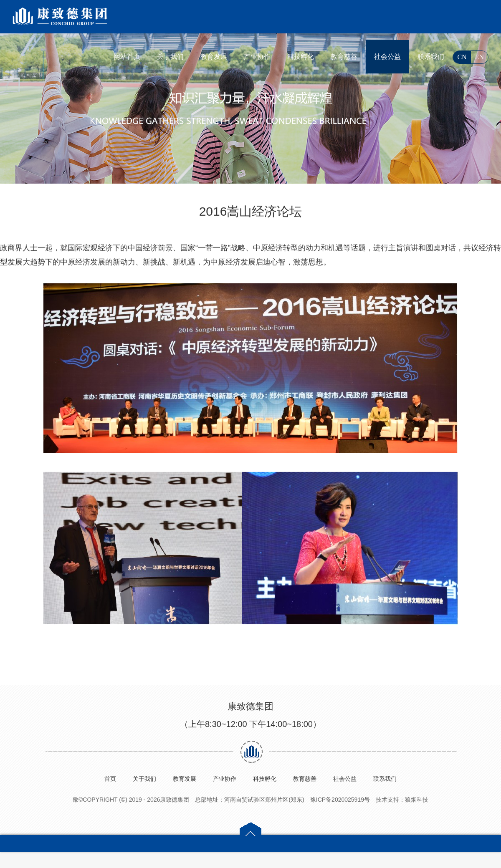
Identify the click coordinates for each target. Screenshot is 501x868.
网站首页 (127, 57)
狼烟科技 (417, 800)
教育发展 (214, 57)
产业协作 (257, 57)
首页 (110, 779)
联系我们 (431, 57)
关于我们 (170, 57)
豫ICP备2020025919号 (340, 800)
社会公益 (387, 57)
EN (479, 57)
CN (462, 57)
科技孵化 (301, 57)
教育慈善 (344, 57)
